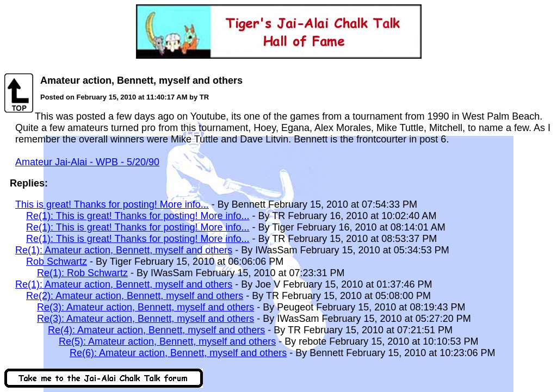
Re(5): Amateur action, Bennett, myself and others (167, 341)
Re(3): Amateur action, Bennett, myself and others (146, 307)
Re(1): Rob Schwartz (82, 273)
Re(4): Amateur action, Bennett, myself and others (156, 330)
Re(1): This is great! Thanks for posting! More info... (138, 216)
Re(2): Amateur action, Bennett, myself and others (135, 296)
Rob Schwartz (57, 262)
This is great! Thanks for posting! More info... (112, 204)
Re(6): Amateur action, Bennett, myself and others (178, 353)
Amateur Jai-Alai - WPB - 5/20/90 (87, 162)
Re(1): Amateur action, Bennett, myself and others (124, 250)
